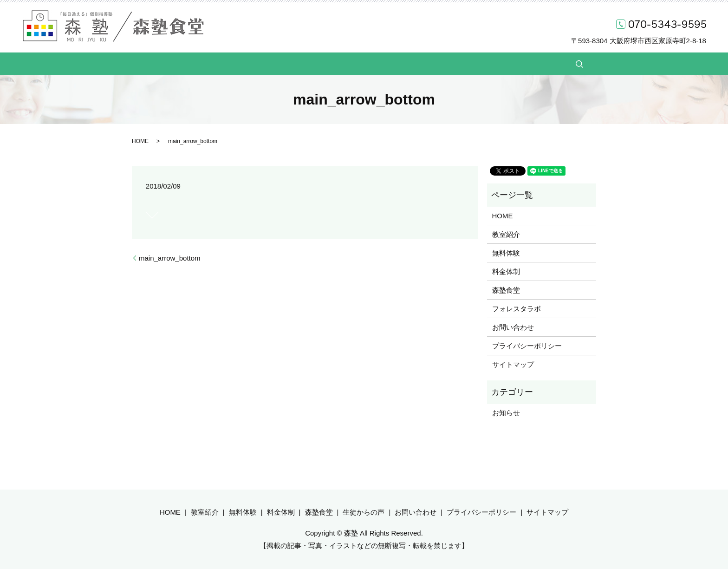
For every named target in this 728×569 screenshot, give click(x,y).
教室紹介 (242, 63)
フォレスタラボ (517, 309)
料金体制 (331, 63)
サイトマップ (513, 364)
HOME (201, 63)
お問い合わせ (486, 63)
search (531, 64)
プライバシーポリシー (527, 346)
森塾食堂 (376, 63)
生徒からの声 (428, 63)
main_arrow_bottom (170, 258)
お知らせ (506, 413)
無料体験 (287, 63)
